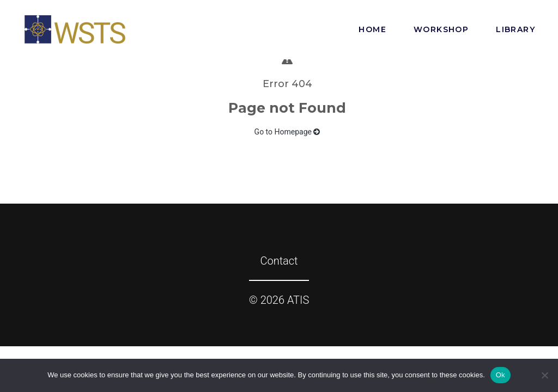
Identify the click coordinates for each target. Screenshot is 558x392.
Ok (501, 375)
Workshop (441, 29)
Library (515, 29)
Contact (279, 261)
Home (372, 29)
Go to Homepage (287, 132)
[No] (544, 375)
